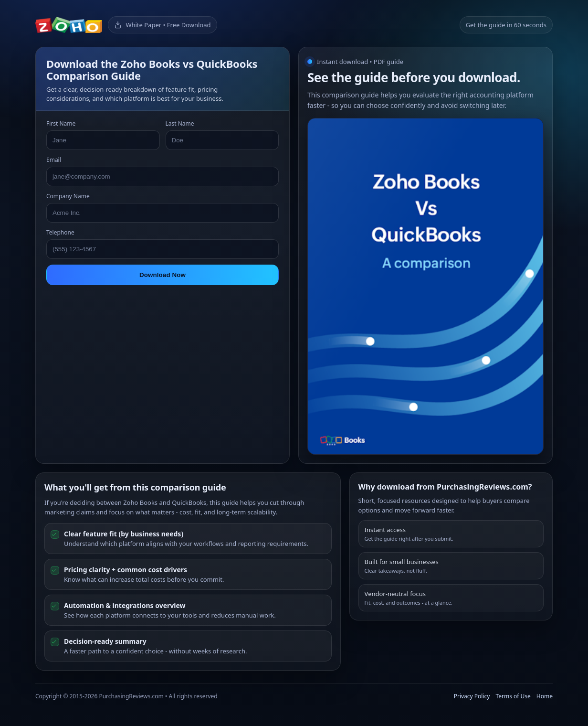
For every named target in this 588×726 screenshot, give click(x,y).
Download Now (163, 275)
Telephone (60, 232)
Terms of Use (513, 696)
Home (545, 696)
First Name (61, 123)
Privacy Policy (472, 696)
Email (54, 160)
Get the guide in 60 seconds (506, 25)
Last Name (180, 123)
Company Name (68, 196)
